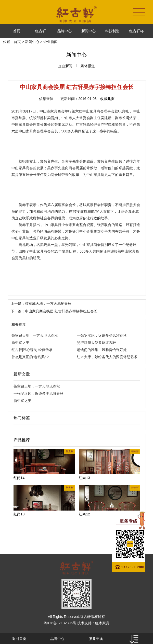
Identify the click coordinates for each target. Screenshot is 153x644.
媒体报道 (88, 66)
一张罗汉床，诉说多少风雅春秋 (102, 335)
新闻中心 (88, 31)
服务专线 (96, 639)
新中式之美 (20, 343)
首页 (17, 31)
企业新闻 (65, 66)
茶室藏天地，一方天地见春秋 (35, 335)
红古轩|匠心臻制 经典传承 (32, 350)
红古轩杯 (136, 31)
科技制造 (112, 31)
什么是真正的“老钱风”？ (30, 357)
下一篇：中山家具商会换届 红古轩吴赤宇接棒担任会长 (54, 311)
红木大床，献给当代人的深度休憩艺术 (107, 357)
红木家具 (102, 623)
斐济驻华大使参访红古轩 (96, 343)
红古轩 (41, 31)
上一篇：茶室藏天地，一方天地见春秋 (41, 303)
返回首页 (19, 639)
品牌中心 (65, 31)
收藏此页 (107, 99)
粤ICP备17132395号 (60, 623)
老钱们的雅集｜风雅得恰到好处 (102, 350)
